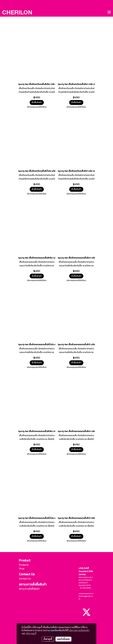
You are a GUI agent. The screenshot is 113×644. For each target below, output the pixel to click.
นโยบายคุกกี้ (31, 633)
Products (24, 565)
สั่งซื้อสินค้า (37, 102)
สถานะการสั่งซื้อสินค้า (29, 589)
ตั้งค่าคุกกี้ (48, 639)
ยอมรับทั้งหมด (63, 639)
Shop (22, 568)
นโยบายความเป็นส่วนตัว (79, 630)
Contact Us (25, 579)
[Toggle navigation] (109, 12)
